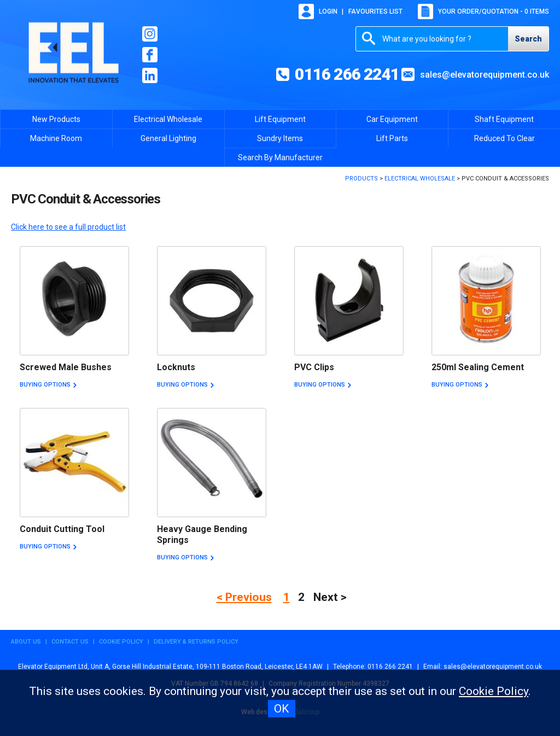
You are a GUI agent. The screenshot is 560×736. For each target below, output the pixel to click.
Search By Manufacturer (280, 157)
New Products (56, 119)
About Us (26, 642)
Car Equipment (392, 119)
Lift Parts (392, 138)
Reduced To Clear (504, 138)
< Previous (244, 597)
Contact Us (70, 642)
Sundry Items (280, 138)
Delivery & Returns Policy (196, 642)
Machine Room (56, 138)
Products (361, 179)
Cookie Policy (121, 642)
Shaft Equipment (504, 119)
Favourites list (375, 11)
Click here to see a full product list (68, 227)
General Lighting (168, 138)
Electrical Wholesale (168, 119)
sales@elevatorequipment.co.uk (485, 75)
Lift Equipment (280, 119)
